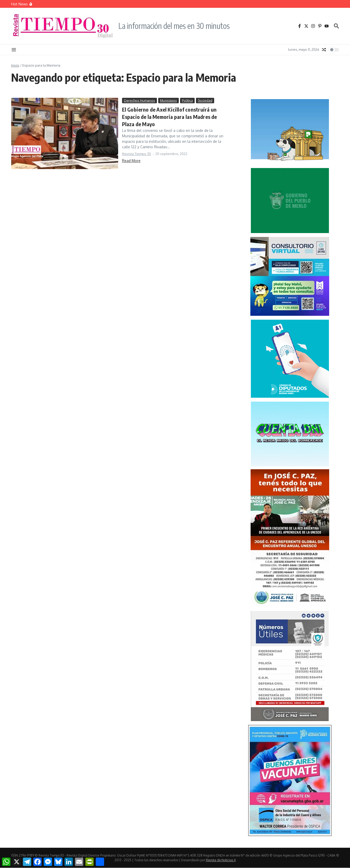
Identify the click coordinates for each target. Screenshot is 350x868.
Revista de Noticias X (221, 860)
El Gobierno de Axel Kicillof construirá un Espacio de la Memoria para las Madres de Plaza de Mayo (170, 117)
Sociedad (205, 100)
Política (187, 100)
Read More (131, 161)
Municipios (168, 100)
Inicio (15, 65)
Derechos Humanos (139, 100)
